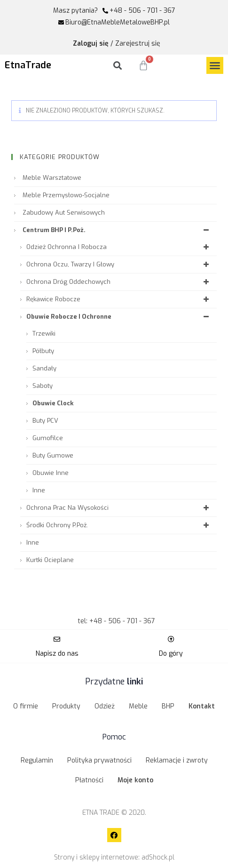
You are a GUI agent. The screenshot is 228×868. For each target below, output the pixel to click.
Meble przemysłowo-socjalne (66, 195)
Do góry (171, 654)
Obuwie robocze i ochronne (119, 317)
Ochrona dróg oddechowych (119, 282)
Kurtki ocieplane (50, 560)
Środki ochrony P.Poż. (119, 525)
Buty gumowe (53, 455)
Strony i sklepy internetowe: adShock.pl (114, 857)
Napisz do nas (57, 654)
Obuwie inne (51, 473)
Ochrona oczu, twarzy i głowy (119, 264)
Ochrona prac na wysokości (119, 508)
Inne (39, 490)
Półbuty (43, 351)
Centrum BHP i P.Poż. (117, 230)
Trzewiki (44, 334)
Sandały (44, 368)
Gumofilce (48, 438)
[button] (215, 65)
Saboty (43, 386)
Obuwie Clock (53, 403)
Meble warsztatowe (52, 178)
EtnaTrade (28, 65)
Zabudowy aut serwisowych (64, 213)
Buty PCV (45, 421)
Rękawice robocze (119, 299)
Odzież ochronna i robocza (119, 247)
